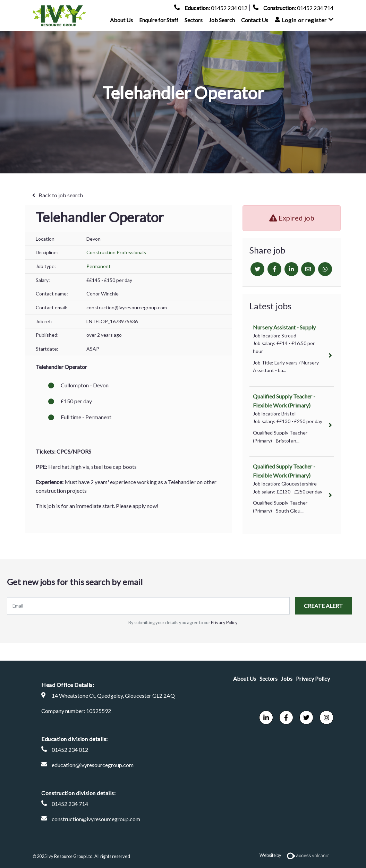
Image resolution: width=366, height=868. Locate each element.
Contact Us (255, 23)
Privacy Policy (224, 622)
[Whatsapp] (325, 269)
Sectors (194, 23)
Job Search (222, 23)
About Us (121, 23)
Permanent (99, 266)
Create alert (323, 606)
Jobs (287, 678)
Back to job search (61, 195)
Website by (296, 855)
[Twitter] (257, 269)
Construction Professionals (116, 252)
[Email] (308, 269)
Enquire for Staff (159, 23)
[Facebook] (274, 269)
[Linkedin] (291, 269)
